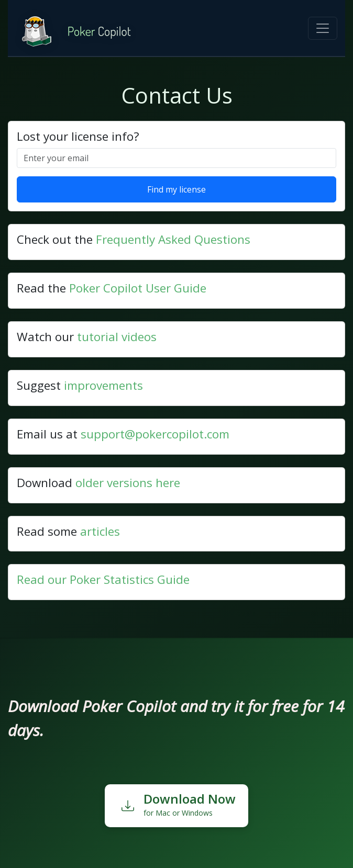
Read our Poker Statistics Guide (103, 579)
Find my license (177, 189)
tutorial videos (117, 337)
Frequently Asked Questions (173, 239)
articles (100, 531)
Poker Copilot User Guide (138, 288)
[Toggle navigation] (323, 28)
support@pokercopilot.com (155, 434)
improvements (103, 385)
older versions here (128, 483)
